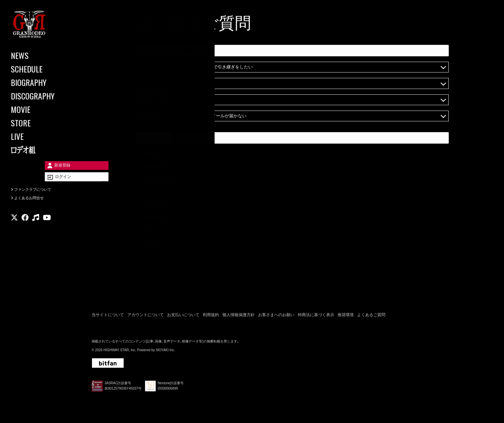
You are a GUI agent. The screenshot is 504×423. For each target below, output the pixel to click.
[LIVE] (40, 136)
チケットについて (161, 231)
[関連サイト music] (36, 227)
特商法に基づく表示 (316, 317)
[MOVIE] (40, 109)
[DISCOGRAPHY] (40, 96)
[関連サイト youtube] (47, 227)
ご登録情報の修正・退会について (176, 179)
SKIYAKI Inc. (165, 352)
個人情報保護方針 (239, 317)
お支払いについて (161, 205)
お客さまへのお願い (276, 317)
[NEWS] (40, 55)
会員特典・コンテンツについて (174, 167)
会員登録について (161, 218)
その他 (149, 244)
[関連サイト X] (14, 227)
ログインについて (161, 192)
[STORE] (40, 123)
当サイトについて (108, 317)
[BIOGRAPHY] (40, 82)
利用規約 (211, 317)
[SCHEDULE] (40, 69)
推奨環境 (346, 317)
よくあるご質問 (371, 317)
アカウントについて (146, 317)
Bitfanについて (158, 154)
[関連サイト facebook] (25, 227)
